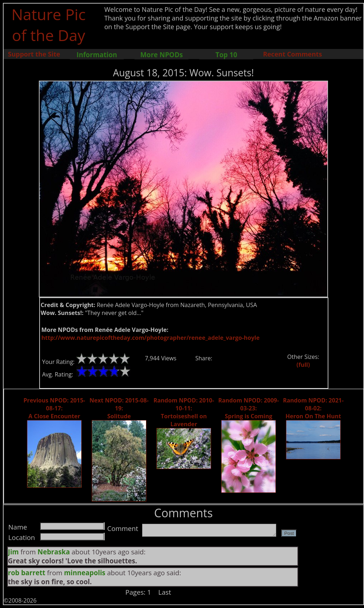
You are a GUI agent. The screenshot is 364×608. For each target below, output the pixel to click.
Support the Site (34, 54)
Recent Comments (292, 54)
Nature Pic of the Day (49, 24)
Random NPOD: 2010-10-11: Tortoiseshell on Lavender (184, 412)
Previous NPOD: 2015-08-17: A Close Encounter (54, 408)
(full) (303, 365)
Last (165, 592)
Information (97, 55)
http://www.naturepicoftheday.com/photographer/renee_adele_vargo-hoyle (151, 338)
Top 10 (226, 55)
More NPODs (161, 55)
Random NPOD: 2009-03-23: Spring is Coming (249, 408)
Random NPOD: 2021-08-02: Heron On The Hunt (313, 408)
